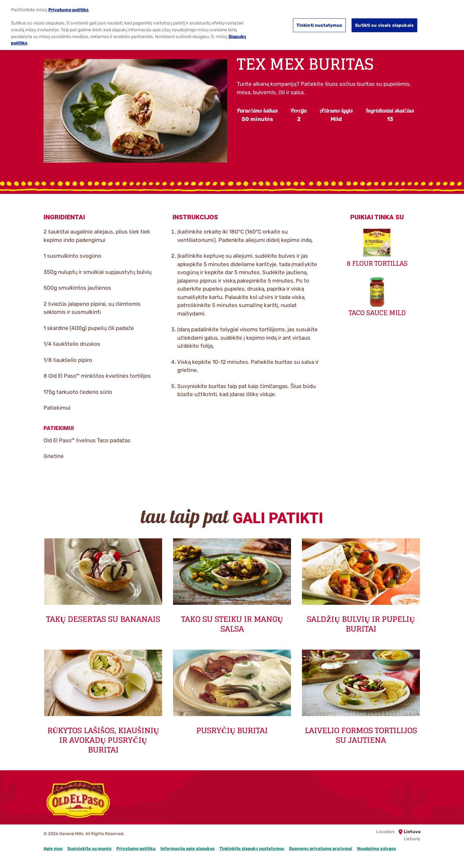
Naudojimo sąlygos (377, 848)
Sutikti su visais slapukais (384, 21)
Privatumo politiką (68, 5)
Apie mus (53, 848)
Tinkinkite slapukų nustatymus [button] (252, 848)
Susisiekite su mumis (89, 848)
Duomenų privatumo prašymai (321, 848)
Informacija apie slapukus (188, 848)
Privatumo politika (136, 848)
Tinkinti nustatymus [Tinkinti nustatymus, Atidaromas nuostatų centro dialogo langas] (319, 21)
